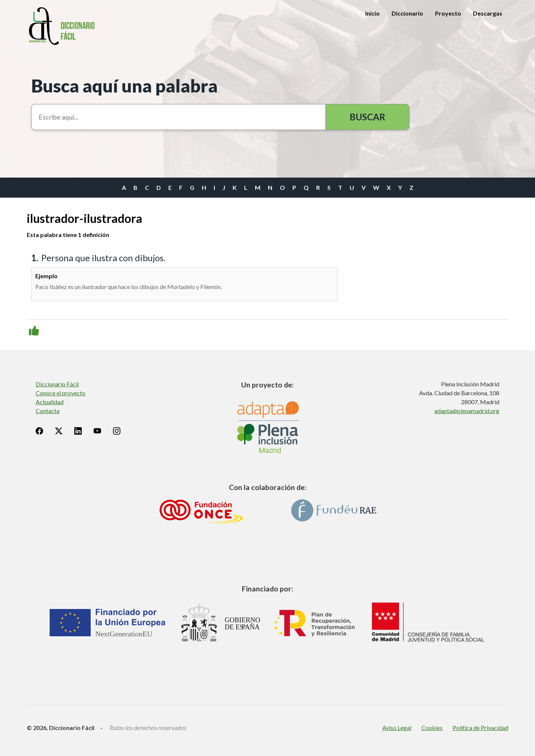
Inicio (372, 13)
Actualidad (50, 402)
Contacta (48, 411)
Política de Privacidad (480, 728)
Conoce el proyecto (61, 393)
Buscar (367, 117)
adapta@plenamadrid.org (467, 411)
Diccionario (407, 13)
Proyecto (448, 13)
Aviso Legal (397, 728)
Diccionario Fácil (57, 384)
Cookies (432, 728)
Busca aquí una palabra (124, 86)
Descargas (488, 13)
